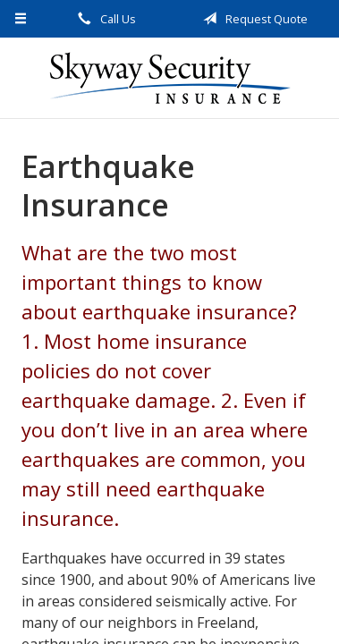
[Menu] (21, 19)
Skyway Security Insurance (170, 78)
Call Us (104, 19)
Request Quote (252, 19)
